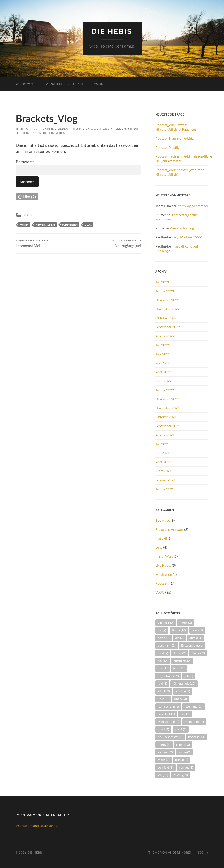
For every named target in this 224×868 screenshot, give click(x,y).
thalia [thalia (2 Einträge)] (164, 760)
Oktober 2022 (166, 318)
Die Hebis (112, 31)
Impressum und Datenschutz (37, 825)
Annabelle (55, 84)
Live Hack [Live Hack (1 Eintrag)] (166, 714)
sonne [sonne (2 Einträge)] (185, 752)
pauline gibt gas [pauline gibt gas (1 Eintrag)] (170, 737)
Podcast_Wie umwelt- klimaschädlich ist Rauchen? (176, 127)
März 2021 (163, 471)
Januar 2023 (165, 291)
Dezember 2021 (167, 399)
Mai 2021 (162, 453)
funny (24, 225)
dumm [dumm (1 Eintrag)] (196, 638)
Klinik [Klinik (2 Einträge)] (164, 691)
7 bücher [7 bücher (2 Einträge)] (166, 623)
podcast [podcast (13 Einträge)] (196, 737)
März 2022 (163, 381)
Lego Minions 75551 (188, 237)
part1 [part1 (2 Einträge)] (163, 729)
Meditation (164, 574)
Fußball (161, 538)
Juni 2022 (163, 354)
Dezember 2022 (167, 300)
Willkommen (27, 84)
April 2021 (163, 462)
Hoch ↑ (202, 853)
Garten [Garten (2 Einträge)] (198, 653)
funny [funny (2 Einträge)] (180, 653)
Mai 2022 (162, 363)
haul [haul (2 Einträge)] (163, 661)
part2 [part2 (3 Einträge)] (181, 729)
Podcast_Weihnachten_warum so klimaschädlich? (180, 172)
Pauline (99, 84)
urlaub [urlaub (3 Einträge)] (182, 760)
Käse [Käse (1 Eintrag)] (163, 699)
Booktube (163, 520)
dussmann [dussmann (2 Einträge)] (167, 645)
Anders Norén (180, 853)
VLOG (28, 215)
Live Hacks (163, 565)
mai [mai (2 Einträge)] (185, 714)
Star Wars (166, 556)
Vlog (88, 225)
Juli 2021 (162, 444)
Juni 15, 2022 (27, 129)
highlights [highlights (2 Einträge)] (182, 661)
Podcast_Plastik (167, 147)
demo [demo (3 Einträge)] (164, 638)
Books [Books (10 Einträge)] (179, 630)
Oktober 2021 (166, 417)
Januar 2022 (165, 390)
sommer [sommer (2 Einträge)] (165, 752)
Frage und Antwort (169, 529)
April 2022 (163, 372)
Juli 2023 (162, 282)
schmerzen (70, 225)
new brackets (45, 225)
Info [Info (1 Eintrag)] (162, 668)
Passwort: (78, 167)
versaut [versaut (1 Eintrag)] (186, 767)
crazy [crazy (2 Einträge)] (197, 630)
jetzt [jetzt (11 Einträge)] (179, 668)
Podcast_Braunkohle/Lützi (175, 138)
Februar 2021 (165, 480)
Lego (159, 547)
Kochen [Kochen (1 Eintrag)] (183, 691)
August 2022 (165, 336)
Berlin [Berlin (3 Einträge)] (186, 623)
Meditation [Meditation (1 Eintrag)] (194, 722)
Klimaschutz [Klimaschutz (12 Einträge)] (184, 683)
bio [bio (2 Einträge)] (162, 630)
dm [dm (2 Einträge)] (179, 638)
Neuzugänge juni (127, 243)
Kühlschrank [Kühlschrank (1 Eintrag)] (168, 706)
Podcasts (162, 583)
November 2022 (167, 309)
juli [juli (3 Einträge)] (189, 676)
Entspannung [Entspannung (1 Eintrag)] (192, 645)
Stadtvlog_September (192, 206)
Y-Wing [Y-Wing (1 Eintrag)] (181, 775)
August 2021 (165, 435)
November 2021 (167, 408)
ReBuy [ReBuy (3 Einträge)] (164, 745)
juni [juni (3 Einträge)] (162, 683)
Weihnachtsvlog (182, 228)
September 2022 (168, 327)
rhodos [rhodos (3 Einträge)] (183, 745)
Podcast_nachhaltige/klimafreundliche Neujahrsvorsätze (182, 158)
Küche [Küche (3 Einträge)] (180, 699)
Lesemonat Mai (32, 243)
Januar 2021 (165, 489)
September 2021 (168, 426)
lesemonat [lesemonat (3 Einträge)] (194, 706)
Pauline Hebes (55, 129)
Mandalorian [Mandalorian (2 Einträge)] (168, 722)
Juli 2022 (162, 345)
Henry (78, 84)
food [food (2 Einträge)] (163, 653)
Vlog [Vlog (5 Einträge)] (163, 775)
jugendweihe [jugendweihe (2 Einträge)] (168, 676)
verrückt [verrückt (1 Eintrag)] (165, 767)
